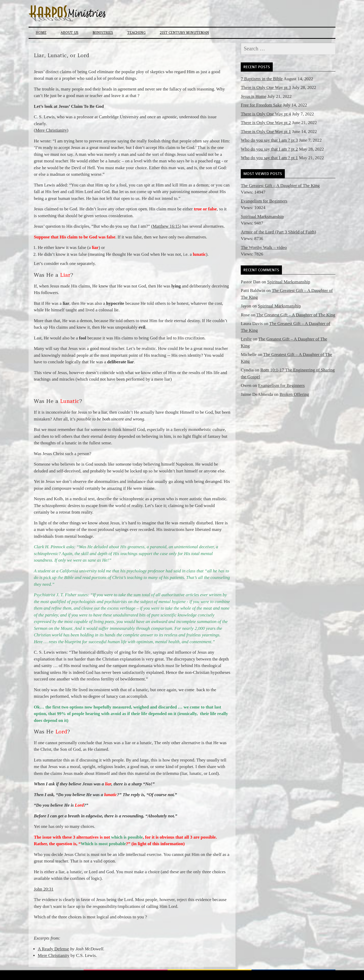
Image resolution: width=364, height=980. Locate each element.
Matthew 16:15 (166, 226)
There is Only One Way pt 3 (266, 87)
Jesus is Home (253, 96)
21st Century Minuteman (184, 33)
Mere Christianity (51, 130)
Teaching (136, 33)
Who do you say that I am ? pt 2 (269, 149)
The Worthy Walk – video (264, 247)
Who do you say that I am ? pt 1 (269, 158)
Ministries (103, 33)
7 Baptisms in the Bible (262, 79)
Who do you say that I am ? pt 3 (269, 140)
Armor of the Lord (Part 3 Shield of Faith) (278, 232)
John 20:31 (44, 889)
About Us (69, 33)
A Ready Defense (53, 949)
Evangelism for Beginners (264, 201)
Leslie (246, 339)
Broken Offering (294, 394)
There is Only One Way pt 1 (266, 132)
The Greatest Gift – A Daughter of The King (280, 186)
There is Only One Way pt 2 (266, 123)
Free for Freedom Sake (261, 105)
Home (41, 33)
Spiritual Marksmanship (262, 217)
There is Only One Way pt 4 (266, 114)
